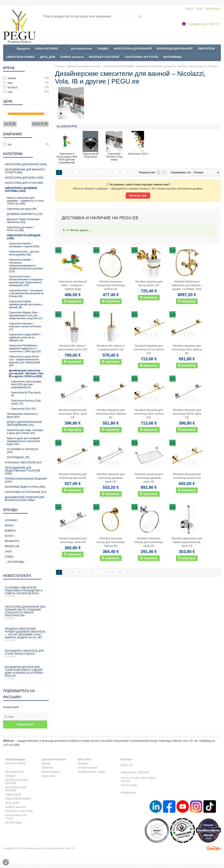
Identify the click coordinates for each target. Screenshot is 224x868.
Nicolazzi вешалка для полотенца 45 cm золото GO (149, 349)
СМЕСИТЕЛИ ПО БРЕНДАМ (118, 66)
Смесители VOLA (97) (24, 409)
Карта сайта (48, 776)
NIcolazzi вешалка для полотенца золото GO (187, 476)
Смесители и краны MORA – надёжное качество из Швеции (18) (25, 337)
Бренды (46, 763)
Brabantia (12, 541)
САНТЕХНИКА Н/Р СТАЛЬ (141, 57)
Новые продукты (51, 772)
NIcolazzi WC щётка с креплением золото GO (73, 348)
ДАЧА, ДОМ (48, 57)
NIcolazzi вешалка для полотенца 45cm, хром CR (73, 414)
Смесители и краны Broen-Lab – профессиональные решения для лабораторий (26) (24, 361)
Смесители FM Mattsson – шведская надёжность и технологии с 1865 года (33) (25, 348)
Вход (199, 9)
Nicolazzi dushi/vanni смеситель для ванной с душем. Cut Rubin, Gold (187, 285)
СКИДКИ (103, 49)
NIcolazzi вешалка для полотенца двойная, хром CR (111, 478)
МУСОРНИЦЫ (173, 57)
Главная (59, 66)
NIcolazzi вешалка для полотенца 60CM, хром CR (187, 414)
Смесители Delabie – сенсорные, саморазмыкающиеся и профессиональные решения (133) (26, 266)
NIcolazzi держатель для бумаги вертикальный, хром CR (187, 542)
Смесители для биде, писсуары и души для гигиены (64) (25, 432)
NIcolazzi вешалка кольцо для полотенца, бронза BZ (111, 542)
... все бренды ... (16, 562)
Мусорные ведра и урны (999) (25, 487)
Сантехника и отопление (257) (26, 492)
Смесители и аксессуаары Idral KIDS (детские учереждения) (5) (26, 384)
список (159, 172)
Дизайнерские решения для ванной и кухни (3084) (24, 499)
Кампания (47, 768)
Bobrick (10, 531)
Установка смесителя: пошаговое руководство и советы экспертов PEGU (26, 592)
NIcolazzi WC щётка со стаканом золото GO (111, 348)
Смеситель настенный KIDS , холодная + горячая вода (73, 285)
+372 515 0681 (129, 785)
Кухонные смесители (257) (23, 463)
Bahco (9, 526)
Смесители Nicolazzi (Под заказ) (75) (26, 402)
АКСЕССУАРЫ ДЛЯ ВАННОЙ (133, 49)
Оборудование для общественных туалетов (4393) (22, 471)
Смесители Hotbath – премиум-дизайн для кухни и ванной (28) (26, 304)
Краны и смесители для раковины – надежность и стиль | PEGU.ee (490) (25, 201)
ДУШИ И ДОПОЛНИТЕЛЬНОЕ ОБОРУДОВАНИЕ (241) (24, 424)
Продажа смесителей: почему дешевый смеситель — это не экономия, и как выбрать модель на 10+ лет (26, 634)
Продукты (23, 49)
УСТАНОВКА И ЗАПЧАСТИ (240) (23, 451)
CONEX (9, 557)
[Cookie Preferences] (6, 862)
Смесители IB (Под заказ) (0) (26, 394)
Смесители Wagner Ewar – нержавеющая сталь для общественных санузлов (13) (26, 315)
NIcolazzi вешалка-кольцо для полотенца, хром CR (149, 542)
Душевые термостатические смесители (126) (23, 221)
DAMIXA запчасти (72, 57)
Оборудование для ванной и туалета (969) (25, 171)
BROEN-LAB (12, 546)
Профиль (83, 763)
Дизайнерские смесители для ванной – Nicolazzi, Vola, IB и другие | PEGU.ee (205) (26, 373)
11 (128, 172)
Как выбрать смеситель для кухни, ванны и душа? (26, 653)
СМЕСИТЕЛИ (206, 49)
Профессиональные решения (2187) (26, 480)
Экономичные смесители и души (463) (22, 415)
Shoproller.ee (214, 848)
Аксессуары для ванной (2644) (26, 164)
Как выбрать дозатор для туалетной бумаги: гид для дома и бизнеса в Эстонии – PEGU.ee (26, 673)
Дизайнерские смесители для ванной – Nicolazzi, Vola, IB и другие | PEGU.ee (177, 66)
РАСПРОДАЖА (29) (18, 457)
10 (119, 172)
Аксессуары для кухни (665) (24, 183)
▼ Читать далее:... (79, 230)
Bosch (9, 536)
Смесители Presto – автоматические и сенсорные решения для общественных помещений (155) (26, 281)
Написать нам (138, 196)
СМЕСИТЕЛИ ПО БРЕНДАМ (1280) (24, 237)
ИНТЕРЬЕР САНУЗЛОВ (104, 57)
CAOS (8, 552)
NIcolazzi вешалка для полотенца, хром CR (73, 540)
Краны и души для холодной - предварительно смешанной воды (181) (24, 441)
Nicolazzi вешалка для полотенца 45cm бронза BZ (187, 349)
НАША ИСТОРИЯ (47, 49)
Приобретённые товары (92, 772)
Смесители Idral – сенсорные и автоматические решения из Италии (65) (26, 293)
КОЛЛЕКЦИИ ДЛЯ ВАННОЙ (175, 49)
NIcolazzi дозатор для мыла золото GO (149, 283)
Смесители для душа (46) (22, 209)
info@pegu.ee (207, 741)
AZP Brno (11, 520)
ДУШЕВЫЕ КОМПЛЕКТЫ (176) (25, 214)
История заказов (88, 768)
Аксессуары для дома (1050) (24, 178)
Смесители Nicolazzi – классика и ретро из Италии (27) (25, 326)
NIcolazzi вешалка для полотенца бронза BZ (73, 476)
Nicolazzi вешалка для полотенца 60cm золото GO (149, 414)
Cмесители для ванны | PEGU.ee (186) (20, 229)
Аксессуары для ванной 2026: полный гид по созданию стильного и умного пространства (26, 612)
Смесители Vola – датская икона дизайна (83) (24, 253)
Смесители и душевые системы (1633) (21, 190)
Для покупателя (81, 49)
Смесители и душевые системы (83, 66)
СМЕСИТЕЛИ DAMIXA (20, 57)
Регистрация (212, 9)
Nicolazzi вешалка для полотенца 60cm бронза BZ (111, 414)
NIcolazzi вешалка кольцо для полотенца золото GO (111, 285)
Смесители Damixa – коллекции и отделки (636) (24, 245)
